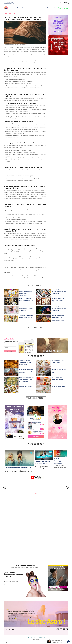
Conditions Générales (32, 634)
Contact (65, 634)
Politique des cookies (44, 634)
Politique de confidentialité (19, 634)
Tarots (19, 8)
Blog (55, 8)
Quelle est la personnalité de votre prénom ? (13, 575)
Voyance (36, 8)
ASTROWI (9, 630)
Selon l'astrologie (7, 579)
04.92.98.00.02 (7, 269)
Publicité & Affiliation (56, 634)
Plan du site (8, 634)
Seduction (43, 8)
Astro (24, 8)
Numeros (29, 8)
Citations (50, 8)
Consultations (63, 8)
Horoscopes (12, 8)
